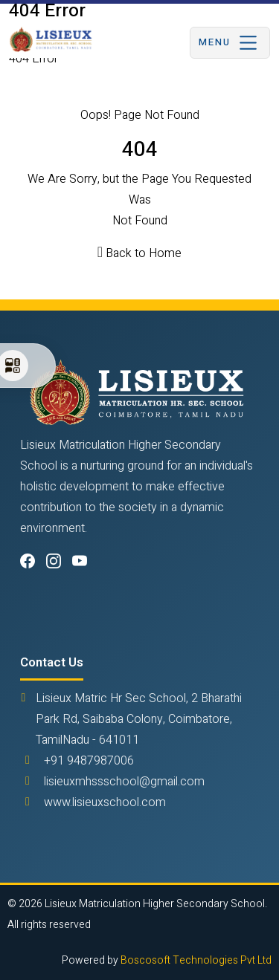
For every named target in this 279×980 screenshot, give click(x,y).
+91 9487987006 (89, 761)
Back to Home (144, 253)
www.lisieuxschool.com (105, 802)
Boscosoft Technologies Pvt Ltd (196, 960)
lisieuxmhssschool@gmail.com (124, 782)
